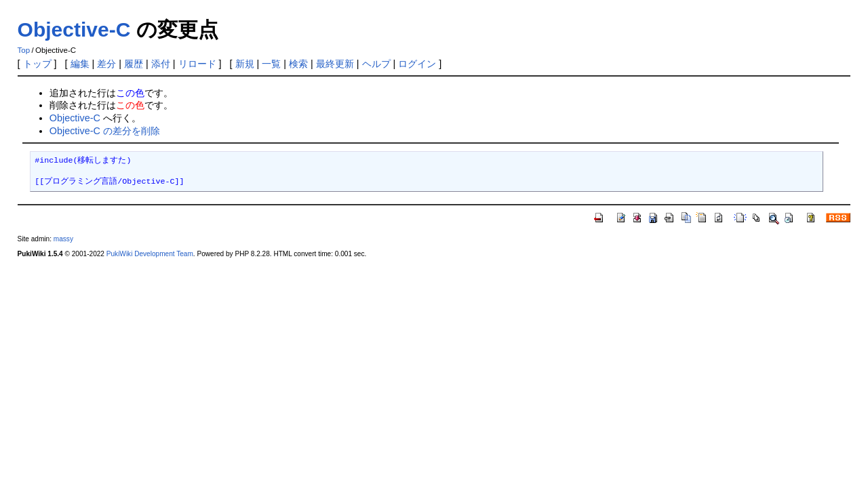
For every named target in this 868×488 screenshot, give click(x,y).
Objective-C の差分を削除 (105, 131)
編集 (80, 64)
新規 (245, 64)
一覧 (271, 64)
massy (63, 239)
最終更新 (335, 64)
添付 (161, 64)
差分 (106, 64)
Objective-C (74, 29)
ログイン (417, 64)
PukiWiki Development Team (150, 254)
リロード (197, 64)
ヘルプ (376, 64)
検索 (298, 64)
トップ (37, 64)
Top (24, 50)
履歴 (134, 64)
